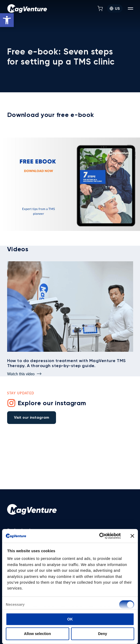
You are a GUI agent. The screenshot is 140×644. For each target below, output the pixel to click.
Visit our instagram (32, 417)
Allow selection (38, 634)
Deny (102, 634)
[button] (7, 20)
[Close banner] (132, 536)
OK (70, 619)
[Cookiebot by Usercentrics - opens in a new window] (98, 536)
